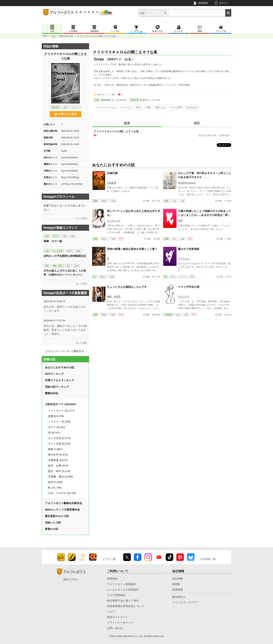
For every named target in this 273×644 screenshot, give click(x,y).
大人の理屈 (177, 107)
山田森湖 (111, 183)
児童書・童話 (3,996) (60, 477)
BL (95, 277)
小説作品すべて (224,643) (60, 404)
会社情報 (177, 579)
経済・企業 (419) (58, 466)
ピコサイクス (114, 221)
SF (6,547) (54, 433)
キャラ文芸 (58, 251)
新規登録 (203, 3)
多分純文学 (192, 107)
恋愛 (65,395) (56, 416)
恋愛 (95, 201)
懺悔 (149, 107)
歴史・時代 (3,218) (59, 471)
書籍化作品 (52, 393)
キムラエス (184, 296)
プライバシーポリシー (120, 622)
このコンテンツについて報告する (64, 351)
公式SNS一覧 (208, 559)
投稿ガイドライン (118, 617)
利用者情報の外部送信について (126, 606)
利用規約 (112, 579)
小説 (53, 36)
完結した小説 (53, 522)
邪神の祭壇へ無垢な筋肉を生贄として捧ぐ (132, 249)
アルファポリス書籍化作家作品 (64, 503)
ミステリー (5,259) (59, 422)
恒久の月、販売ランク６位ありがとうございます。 (65, 309)
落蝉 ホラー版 (53, 241)
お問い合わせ (115, 628)
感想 (197, 123)
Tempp (99, 59)
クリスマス (126, 107)
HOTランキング (54, 374)
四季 (180, 221)
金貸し (139, 107)
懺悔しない (161, 107)
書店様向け (179, 597)
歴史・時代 (58, 266)
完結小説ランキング (57, 387)
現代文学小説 (66, 36)
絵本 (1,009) (55, 482)
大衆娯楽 (168, 315)
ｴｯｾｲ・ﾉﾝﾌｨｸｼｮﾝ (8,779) (62, 493)
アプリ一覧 (109, 559)
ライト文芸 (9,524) (59, 444)
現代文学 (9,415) (58, 455)
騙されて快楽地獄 (189, 249)
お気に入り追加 (66, 114)
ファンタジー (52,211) (61, 411)
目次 (127, 123)
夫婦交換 (112, 173)
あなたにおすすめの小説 (60, 367)
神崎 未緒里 (114, 296)
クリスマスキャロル (106, 107)
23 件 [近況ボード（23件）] (128, 59)
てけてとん (184, 258)
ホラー (56, 236)
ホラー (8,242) (56, 427)
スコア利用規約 (116, 595)
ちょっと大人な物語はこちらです (127, 287)
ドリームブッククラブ (185, 602)
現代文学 (135, 100)
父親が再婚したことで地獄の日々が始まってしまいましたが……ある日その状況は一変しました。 (205, 215)
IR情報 (176, 584)
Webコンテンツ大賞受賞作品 (62, 509)
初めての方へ (71, 579)
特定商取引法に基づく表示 (123, 600)
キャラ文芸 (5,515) (59, 438)
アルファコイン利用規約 (122, 584)
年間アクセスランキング (60, 380)
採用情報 (177, 589)
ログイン (224, 3)
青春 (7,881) (55, 449)
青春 (166, 201)
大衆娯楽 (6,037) (58, 460)
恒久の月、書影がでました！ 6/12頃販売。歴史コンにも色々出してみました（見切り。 (65, 330)
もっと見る (82, 218)
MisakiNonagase (187, 183)
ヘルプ (111, 611)
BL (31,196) (55, 488)
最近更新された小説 (57, 516)
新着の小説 (52, 529)
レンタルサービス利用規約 (123, 589)
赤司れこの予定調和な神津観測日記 (65, 256)
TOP (45, 36)
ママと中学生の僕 (189, 287)
